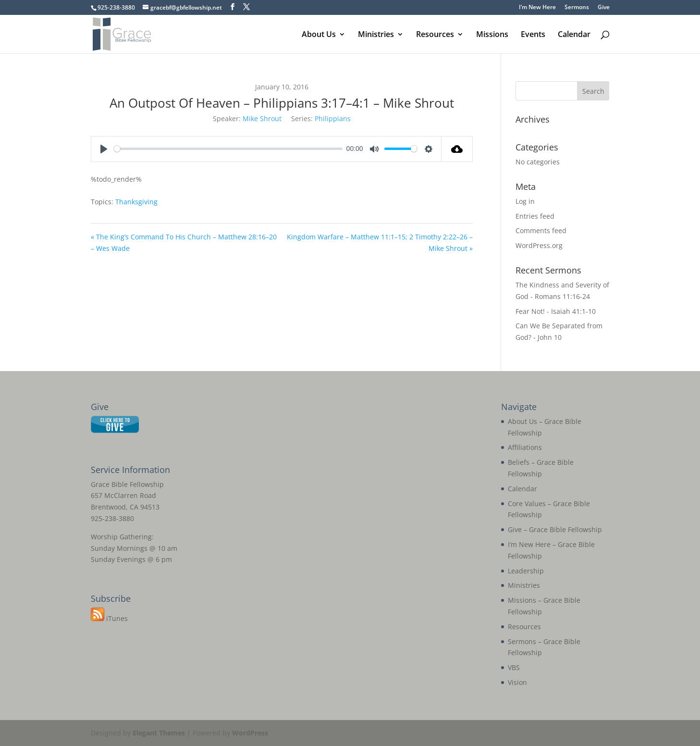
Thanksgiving (136, 202)
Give (604, 8)
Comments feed (541, 230)
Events (533, 35)
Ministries (376, 35)
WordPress (250, 733)
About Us (319, 35)
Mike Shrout (262, 118)
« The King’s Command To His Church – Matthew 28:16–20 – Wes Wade (184, 242)
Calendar (574, 35)
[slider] (228, 149)
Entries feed (535, 216)
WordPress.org (539, 245)
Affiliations (525, 447)
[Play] (104, 149)
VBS (514, 667)
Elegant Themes (159, 733)
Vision (517, 682)
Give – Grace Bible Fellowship (555, 529)
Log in (525, 201)
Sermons (577, 8)
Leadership (526, 571)
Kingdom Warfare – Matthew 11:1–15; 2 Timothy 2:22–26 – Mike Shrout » (380, 242)
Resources (435, 35)
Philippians (333, 118)
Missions (492, 35)
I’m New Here (537, 8)
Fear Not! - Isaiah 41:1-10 (556, 311)
